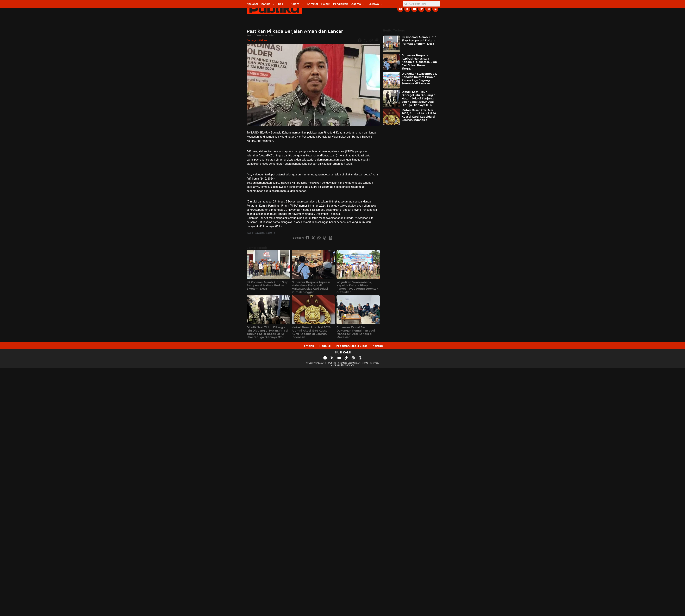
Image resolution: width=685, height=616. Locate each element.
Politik (325, 4)
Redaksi (322, 346)
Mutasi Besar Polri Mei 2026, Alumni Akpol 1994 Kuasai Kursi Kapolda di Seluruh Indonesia (311, 332)
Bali (283, 4)
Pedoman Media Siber (353, 346)
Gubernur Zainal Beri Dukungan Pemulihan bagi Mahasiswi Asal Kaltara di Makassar (356, 332)
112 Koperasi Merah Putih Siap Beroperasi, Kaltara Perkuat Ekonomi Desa (267, 285)
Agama (358, 4)
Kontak (383, 346)
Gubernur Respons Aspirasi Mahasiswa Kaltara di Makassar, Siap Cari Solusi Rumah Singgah (311, 287)
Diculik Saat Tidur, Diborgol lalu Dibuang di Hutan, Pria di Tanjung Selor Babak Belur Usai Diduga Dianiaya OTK (268, 332)
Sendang (350, 366)
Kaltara (268, 4)
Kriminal (312, 4)
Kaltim (297, 4)
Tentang (303, 346)
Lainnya (376, 4)
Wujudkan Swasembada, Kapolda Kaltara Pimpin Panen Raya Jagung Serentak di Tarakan (357, 287)
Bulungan (252, 40)
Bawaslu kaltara (265, 233)
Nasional (252, 4)
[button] (360, 40)
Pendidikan (341, 4)
